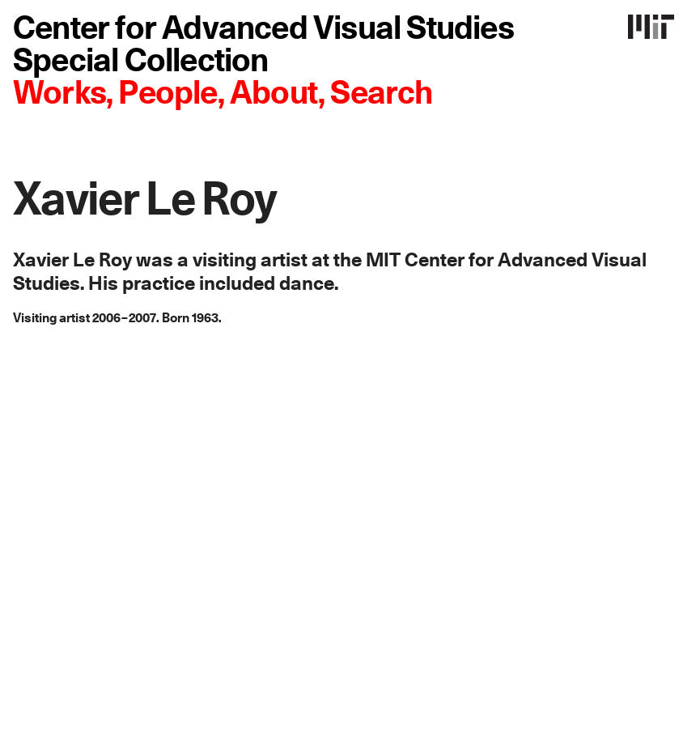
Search (381, 94)
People (168, 94)
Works (59, 94)
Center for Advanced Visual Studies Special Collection (263, 45)
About (274, 94)
